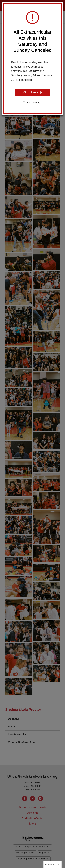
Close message (32, 102)
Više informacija (32, 92)
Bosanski (50, 864)
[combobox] (52, 865)
